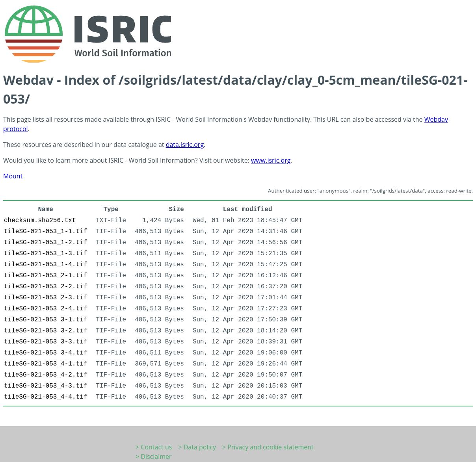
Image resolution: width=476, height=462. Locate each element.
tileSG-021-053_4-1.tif (46, 364)
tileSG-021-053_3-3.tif (46, 342)
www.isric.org (271, 160)
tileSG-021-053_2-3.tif (46, 298)
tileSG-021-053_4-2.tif (46, 375)
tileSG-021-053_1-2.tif (46, 243)
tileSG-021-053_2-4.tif (46, 309)
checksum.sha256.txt (40, 221)
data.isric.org (185, 145)
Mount (13, 176)
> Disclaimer (154, 456)
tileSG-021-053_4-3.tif (46, 386)
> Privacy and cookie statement (268, 447)
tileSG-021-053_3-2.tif (46, 331)
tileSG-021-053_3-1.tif (46, 320)
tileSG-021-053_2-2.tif (46, 287)
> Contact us (154, 447)
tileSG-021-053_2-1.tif (46, 276)
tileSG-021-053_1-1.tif (46, 232)
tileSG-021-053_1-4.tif (46, 265)
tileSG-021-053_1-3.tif (46, 254)
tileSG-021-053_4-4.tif (46, 397)
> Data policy (197, 447)
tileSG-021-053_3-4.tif (46, 353)
